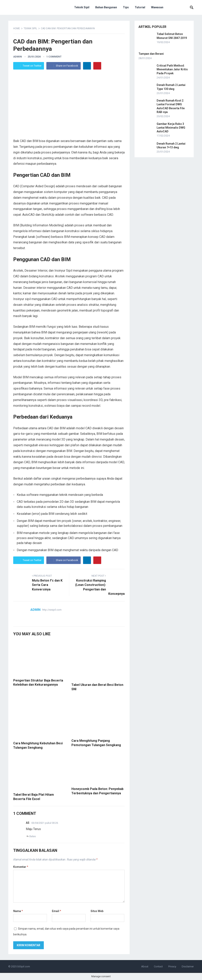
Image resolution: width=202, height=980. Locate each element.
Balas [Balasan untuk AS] (33, 836)
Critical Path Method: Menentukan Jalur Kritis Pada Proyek (172, 69)
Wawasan (157, 7)
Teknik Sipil (82, 7)
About (145, 966)
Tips (126, 7)
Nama (18, 911)
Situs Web (97, 911)
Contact (158, 966)
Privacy (172, 966)
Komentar (21, 867)
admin (18, 57)
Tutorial (140, 7)
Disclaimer (188, 966)
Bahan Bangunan (106, 7)
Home (17, 28)
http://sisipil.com (52, 610)
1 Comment (54, 57)
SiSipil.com (24, 966)
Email (57, 911)
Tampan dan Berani (151, 54)
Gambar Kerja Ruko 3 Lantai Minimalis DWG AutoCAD (171, 128)
